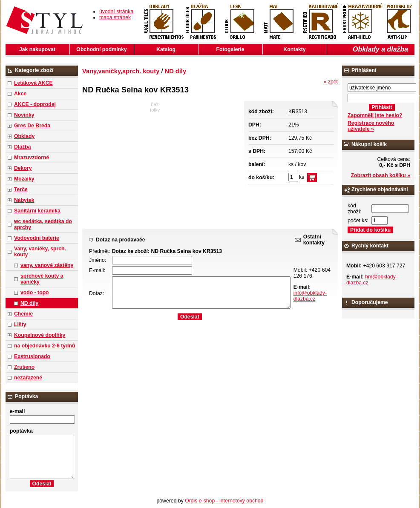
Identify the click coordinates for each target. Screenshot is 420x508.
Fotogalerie (230, 49)
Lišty (20, 324)
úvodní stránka (116, 11)
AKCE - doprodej (35, 104)
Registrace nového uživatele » (371, 126)
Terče (21, 189)
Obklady (24, 136)
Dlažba (22, 147)
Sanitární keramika (37, 211)
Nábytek (24, 200)
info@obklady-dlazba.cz (310, 296)
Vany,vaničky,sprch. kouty (121, 71)
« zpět (331, 82)
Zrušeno (24, 367)
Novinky (24, 115)
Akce (20, 94)
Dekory (23, 168)
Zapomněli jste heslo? (375, 115)
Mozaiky (24, 179)
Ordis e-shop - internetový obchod (224, 501)
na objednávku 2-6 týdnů (45, 346)
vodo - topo (35, 293)
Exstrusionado (32, 356)
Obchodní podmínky (101, 49)
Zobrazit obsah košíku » (381, 175)
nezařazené (28, 378)
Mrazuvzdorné (32, 158)
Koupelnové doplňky (40, 335)
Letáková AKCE (33, 83)
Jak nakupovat (37, 49)
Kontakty (294, 49)
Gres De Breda (32, 126)
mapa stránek (115, 17)
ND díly (29, 303)
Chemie (23, 314)
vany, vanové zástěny (47, 265)
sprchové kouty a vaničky (42, 279)
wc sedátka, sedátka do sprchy (43, 224)
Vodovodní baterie (37, 238)
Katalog (166, 49)
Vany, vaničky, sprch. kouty (40, 252)
